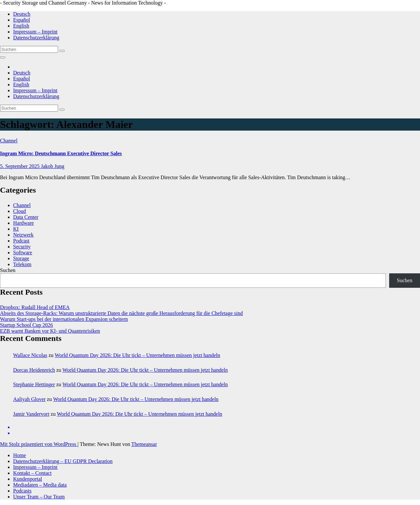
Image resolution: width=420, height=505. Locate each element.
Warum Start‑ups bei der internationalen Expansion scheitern (64, 319)
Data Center (26, 217)
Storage (21, 258)
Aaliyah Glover (29, 399)
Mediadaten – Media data (40, 485)
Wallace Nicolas (30, 355)
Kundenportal (28, 479)
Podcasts (22, 491)
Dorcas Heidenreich (34, 370)
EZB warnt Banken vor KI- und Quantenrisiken (50, 331)
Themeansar (144, 444)
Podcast (21, 241)
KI (16, 229)
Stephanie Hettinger (34, 384)
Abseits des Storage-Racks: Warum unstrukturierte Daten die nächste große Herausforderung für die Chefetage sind (121, 313)
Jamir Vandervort (31, 414)
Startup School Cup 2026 (26, 325)
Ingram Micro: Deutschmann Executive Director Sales (61, 153)
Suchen (8, 270)
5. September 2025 (20, 166)
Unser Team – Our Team (39, 497)
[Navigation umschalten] (3, 57)
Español (22, 20)
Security (22, 247)
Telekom (22, 264)
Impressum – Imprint (35, 32)
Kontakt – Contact (32, 473)
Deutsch (22, 14)
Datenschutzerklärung (36, 38)
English (21, 26)
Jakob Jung (52, 166)
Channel (9, 141)
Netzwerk (23, 235)
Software (23, 252)
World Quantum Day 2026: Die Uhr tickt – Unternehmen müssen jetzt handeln (137, 355)
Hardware (23, 223)
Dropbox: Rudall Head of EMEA (35, 307)
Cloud (20, 211)
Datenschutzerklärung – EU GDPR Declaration (63, 461)
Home (20, 455)
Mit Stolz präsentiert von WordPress (39, 444)
